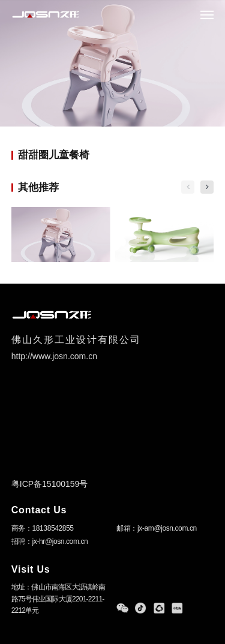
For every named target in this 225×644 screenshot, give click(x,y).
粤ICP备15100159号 (50, 484)
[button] (207, 187)
